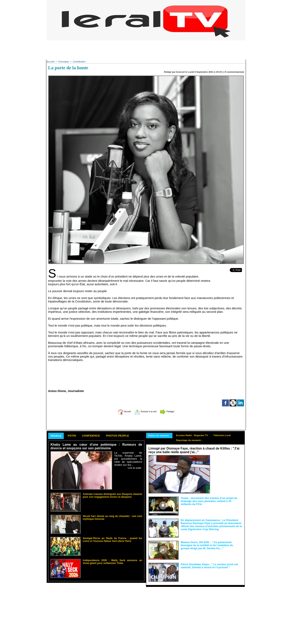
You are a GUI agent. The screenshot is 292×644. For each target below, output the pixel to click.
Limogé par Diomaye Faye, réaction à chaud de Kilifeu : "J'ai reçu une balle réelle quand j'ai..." (192, 451)
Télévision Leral (227, 435)
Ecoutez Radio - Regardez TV (195, 435)
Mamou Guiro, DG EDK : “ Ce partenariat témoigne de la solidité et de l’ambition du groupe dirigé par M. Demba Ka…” (211, 545)
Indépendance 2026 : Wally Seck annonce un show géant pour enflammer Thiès (112, 561)
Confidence (96, 436)
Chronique (63, 61)
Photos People (126, 436)
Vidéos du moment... (160, 435)
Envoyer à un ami (145, 411)
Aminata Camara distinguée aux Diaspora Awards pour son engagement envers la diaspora (112, 495)
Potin (75, 436)
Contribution (78, 61)
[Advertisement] (146, 50)
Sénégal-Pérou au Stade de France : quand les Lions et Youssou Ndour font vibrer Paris (112, 539)
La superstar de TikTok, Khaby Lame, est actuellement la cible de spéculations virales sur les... (128, 459)
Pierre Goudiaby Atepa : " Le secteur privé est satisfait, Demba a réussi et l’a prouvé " (207, 566)
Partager (173, 411)
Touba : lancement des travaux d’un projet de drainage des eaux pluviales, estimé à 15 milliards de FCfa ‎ (211, 501)
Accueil (50, 61)
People (57, 436)
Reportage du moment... (192, 441)
